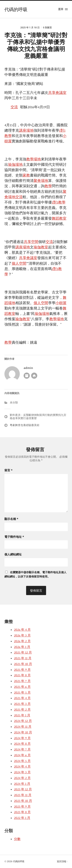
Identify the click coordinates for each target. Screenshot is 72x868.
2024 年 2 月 (22, 778)
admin (28, 368)
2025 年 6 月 (22, 687)
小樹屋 (61, 303)
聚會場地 (41, 181)
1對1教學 (59, 202)
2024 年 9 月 (22, 738)
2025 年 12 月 (23, 653)
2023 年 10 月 (23, 801)
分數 (17, 839)
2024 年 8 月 (22, 744)
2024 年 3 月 (22, 772)
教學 (48, 186)
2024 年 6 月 (22, 755)
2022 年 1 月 (22, 818)
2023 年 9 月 (22, 807)
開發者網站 (34, 376)
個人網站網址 (13, 554)
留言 (8, 470)
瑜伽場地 (15, 165)
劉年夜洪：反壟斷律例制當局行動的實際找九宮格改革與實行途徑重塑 (38, 416)
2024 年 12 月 (23, 721)
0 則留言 (47, 28)
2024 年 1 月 (22, 784)
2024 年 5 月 (22, 761)
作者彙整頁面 (27, 376)
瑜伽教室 (41, 247)
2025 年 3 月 (22, 704)
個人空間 (19, 264)
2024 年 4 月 (22, 767)
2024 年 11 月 (23, 727)
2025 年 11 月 (23, 658)
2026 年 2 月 (22, 641)
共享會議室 (57, 93)
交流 (14, 107)
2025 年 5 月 (22, 693)
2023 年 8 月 (22, 812)
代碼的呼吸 (16, 9)
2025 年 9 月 (22, 670)
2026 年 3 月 (22, 636)
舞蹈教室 (59, 219)
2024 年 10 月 (23, 733)
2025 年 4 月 (22, 698)
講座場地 (26, 131)
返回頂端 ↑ (62, 861)
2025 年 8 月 (22, 675)
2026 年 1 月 (22, 647)
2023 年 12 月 (23, 789)
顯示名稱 (11, 519)
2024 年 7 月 (22, 750)
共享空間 (31, 242)
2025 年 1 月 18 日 (30, 28)
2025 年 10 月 (23, 664)
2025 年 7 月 (22, 681)
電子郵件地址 (14, 537)
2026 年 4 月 (22, 630)
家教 (26, 175)
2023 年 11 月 (23, 795)
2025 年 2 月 (22, 710)
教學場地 (34, 159)
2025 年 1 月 (22, 715)
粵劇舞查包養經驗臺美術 (25, 425)
